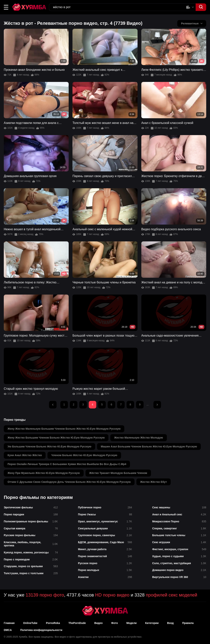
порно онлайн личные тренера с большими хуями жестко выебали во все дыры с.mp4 (67, 464)
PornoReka (53, 623)
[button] (6, 7)
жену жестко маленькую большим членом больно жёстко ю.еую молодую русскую (64, 429)
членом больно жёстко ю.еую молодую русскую (84, 455)
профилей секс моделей (172, 595)
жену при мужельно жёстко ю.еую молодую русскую (44, 473)
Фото (115, 623)
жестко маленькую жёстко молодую (138, 438)
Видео (99, 623)
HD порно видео (112, 595)
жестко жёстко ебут (154, 482)
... (148, 404)
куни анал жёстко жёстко (25, 455)
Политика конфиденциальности (41, 630)
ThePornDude (77, 623)
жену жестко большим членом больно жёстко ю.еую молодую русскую (56, 438)
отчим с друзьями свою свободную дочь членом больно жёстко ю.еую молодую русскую (69, 482)
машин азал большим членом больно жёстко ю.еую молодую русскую (149, 446)
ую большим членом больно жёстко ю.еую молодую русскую (49, 446)
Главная (9, 623)
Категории (152, 623)
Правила (188, 623)
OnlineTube (30, 623)
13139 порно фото (45, 595)
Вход (170, 623)
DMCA (8, 630)
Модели (131, 623)
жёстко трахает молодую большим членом (118, 473)
